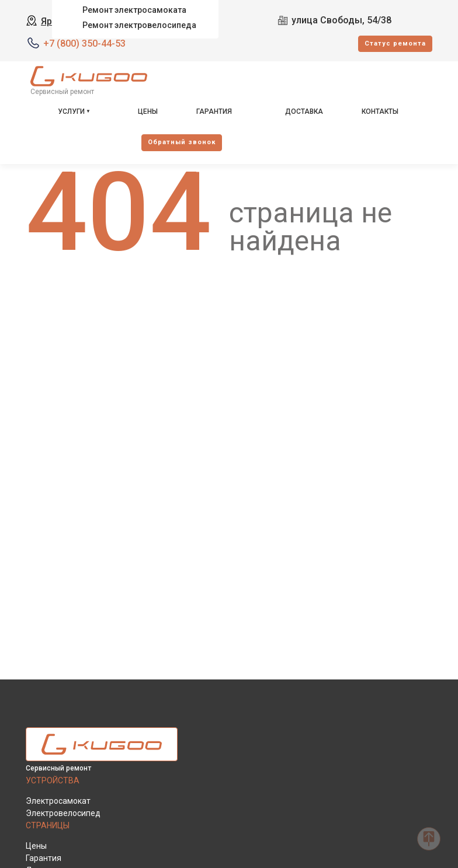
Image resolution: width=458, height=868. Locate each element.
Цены (148, 111)
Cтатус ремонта (395, 43)
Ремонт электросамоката (134, 10)
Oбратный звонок (182, 142)
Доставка (304, 111)
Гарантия (214, 111)
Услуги (71, 111)
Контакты (380, 111)
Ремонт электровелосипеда (139, 25)
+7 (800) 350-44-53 (84, 43)
